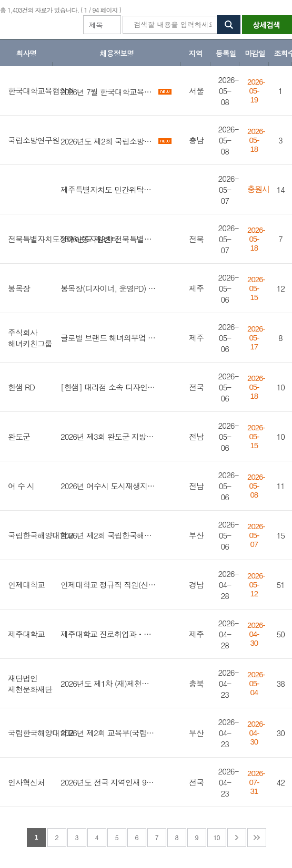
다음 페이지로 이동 (237, 838)
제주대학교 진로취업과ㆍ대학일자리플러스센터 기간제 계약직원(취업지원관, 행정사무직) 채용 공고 (108, 634)
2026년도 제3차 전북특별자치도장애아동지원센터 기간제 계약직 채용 (108, 239)
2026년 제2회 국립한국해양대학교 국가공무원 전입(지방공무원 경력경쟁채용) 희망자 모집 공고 (108, 535)
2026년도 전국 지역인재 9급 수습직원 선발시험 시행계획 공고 (108, 782)
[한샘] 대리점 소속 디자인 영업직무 (108, 387)
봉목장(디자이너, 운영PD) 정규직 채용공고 (108, 288)
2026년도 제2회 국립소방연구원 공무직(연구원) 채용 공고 (108, 141)
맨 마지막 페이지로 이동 (257, 838)
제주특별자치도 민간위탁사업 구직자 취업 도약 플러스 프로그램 (108, 189)
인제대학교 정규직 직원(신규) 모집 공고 (108, 585)
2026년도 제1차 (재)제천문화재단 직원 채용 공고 (108, 683)
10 (217, 837)
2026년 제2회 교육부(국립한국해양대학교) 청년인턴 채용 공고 (108, 733)
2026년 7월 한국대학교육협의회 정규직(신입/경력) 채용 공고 (108, 92)
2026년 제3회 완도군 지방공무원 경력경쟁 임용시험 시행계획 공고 (108, 436)
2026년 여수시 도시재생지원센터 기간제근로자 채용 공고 (108, 486)
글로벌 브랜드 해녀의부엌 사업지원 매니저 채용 (108, 338)
